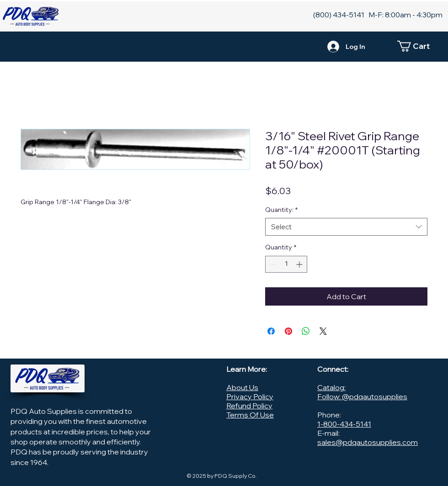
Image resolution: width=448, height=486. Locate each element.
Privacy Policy (250, 396)
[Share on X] (323, 331)
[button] (418, 46)
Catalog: (331, 387)
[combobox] (346, 227)
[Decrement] (272, 264)
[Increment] (300, 264)
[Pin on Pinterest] (288, 331)
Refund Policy (249, 406)
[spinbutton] (286, 264)
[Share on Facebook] (271, 331)
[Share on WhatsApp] (306, 331)
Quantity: (281, 210)
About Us (242, 387)
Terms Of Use (250, 415)
